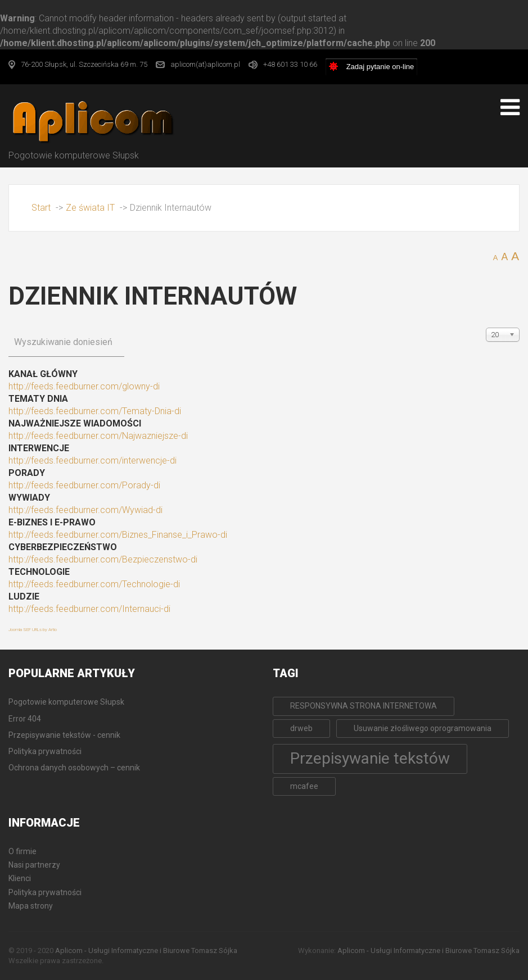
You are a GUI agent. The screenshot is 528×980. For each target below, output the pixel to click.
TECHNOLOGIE (39, 572)
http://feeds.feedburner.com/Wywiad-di (85, 510)
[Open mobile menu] (510, 107)
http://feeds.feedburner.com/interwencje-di (92, 460)
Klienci (20, 878)
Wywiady (29, 498)
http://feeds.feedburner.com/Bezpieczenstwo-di (103, 559)
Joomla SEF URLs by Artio (33, 630)
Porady (27, 473)
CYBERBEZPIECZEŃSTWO (63, 547)
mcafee (304, 786)
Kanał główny (43, 374)
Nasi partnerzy (34, 865)
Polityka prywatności (45, 892)
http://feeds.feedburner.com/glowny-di (84, 386)
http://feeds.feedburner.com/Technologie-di (94, 584)
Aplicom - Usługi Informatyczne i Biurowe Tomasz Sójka (146, 950)
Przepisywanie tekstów (370, 758)
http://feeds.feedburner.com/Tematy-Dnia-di (95, 411)
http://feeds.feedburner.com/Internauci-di (89, 609)
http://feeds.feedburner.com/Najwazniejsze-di (98, 436)
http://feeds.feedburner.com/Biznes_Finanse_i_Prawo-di (118, 535)
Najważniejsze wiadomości (75, 423)
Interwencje (39, 448)
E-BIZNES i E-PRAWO (52, 522)
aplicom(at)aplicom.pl (205, 64)
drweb (301, 728)
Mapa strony (31, 906)
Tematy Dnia (38, 399)
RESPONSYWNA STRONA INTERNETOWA (364, 706)
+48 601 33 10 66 (290, 64)
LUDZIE (24, 596)
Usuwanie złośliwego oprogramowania (423, 728)
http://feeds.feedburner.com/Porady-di (84, 485)
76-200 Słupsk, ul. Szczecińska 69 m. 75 (84, 64)
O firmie (22, 851)
